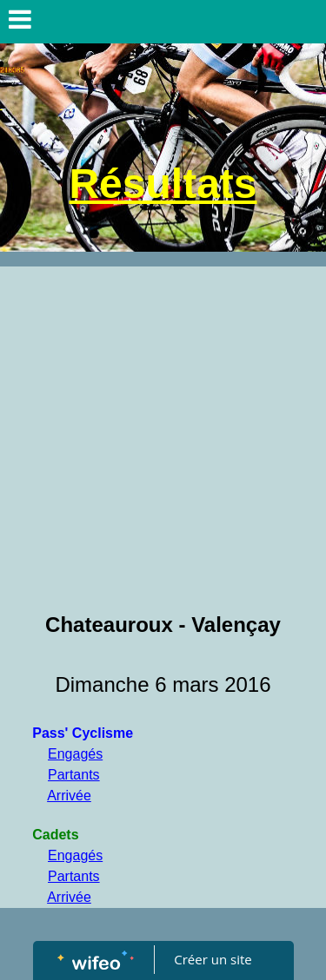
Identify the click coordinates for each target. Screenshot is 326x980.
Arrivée (69, 796)
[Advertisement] (163, 438)
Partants (74, 775)
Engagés (75, 754)
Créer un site (213, 959)
